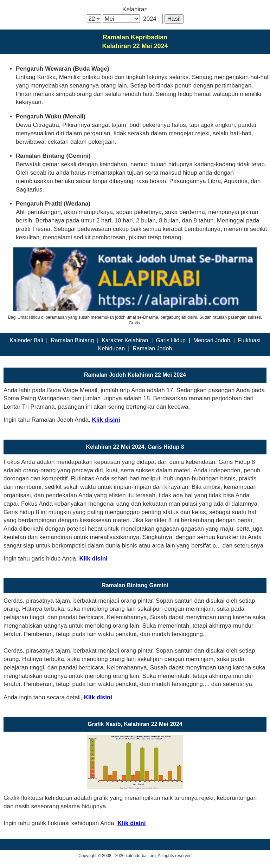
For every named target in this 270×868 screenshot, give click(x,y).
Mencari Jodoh (212, 340)
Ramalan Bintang (72, 340)
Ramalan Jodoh (152, 348)
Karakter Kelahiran (125, 340)
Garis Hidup (171, 340)
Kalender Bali (26, 340)
